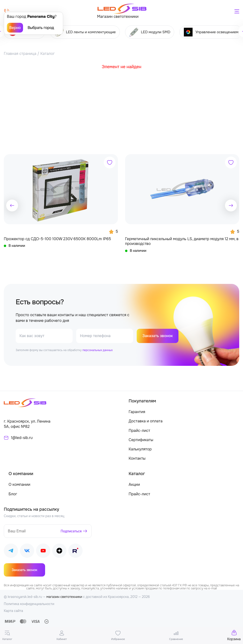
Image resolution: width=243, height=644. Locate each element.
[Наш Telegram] (11, 552)
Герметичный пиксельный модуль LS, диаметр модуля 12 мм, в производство (182, 241)
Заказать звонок (158, 336)
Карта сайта (13, 611)
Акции (134, 485)
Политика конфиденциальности (29, 604)
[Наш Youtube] (43, 552)
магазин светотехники (64, 597)
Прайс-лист (139, 431)
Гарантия (137, 412)
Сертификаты (141, 440)
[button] (12, 205)
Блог (13, 494)
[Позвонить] (7, 11)
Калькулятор (140, 449)
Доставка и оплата (146, 421)
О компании (19, 485)
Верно (15, 28)
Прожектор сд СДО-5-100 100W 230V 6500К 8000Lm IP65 (57, 239)
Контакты (137, 459)
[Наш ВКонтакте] (27, 552)
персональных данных (97, 350)
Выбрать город (41, 28)
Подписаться (71, 531)
